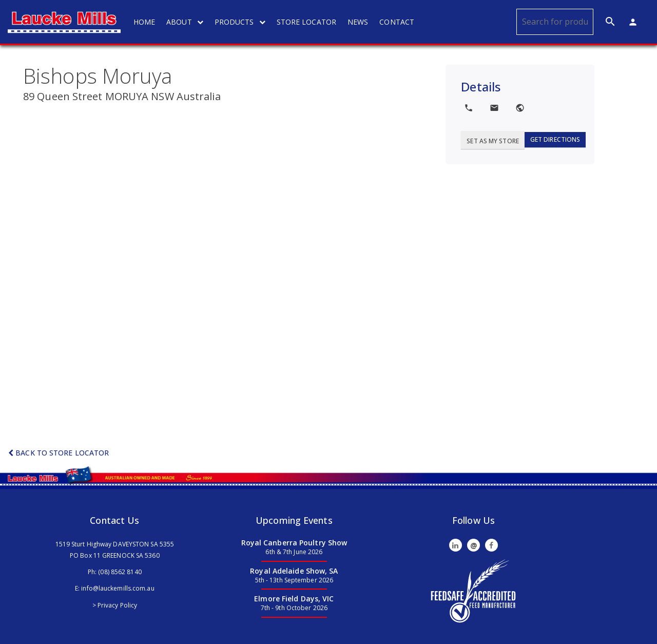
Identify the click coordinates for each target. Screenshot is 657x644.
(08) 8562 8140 (120, 572)
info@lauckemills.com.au (118, 588)
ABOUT (185, 22)
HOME (144, 22)
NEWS (358, 22)
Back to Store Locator (59, 453)
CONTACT (397, 22)
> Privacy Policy (115, 605)
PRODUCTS (240, 22)
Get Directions (555, 139)
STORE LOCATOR (306, 22)
